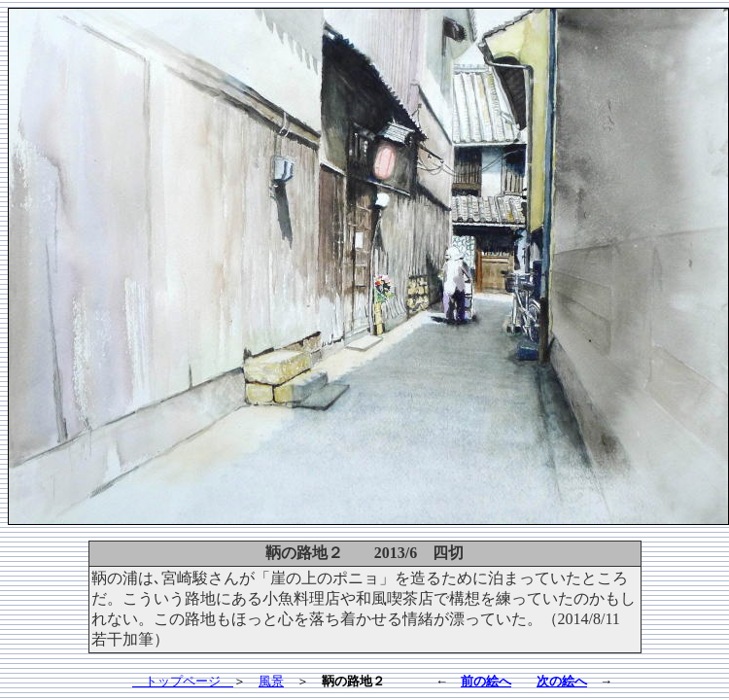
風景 (271, 681)
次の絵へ (562, 681)
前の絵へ (486, 681)
